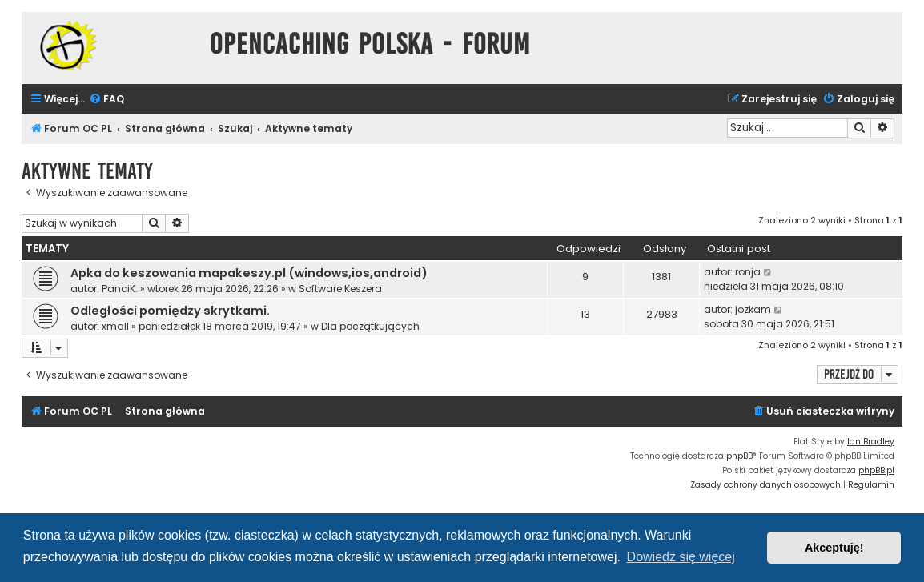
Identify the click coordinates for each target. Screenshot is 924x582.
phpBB (739, 456)
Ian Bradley (871, 442)
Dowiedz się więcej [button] (681, 557)
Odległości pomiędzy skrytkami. (170, 311)
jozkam (753, 309)
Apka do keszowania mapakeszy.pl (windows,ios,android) (249, 273)
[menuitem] (106, 100)
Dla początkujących (370, 326)
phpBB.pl (876, 470)
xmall (115, 326)
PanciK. (120, 289)
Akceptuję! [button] (834, 548)
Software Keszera (340, 289)
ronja (748, 272)
